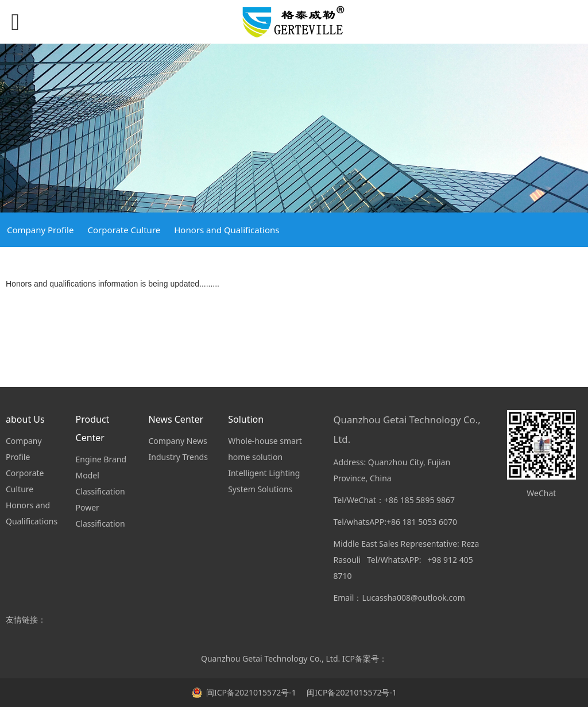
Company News (177, 441)
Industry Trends (178, 457)
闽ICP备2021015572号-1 (351, 692)
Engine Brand (101, 459)
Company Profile (40, 230)
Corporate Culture (124, 230)
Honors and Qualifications (227, 230)
